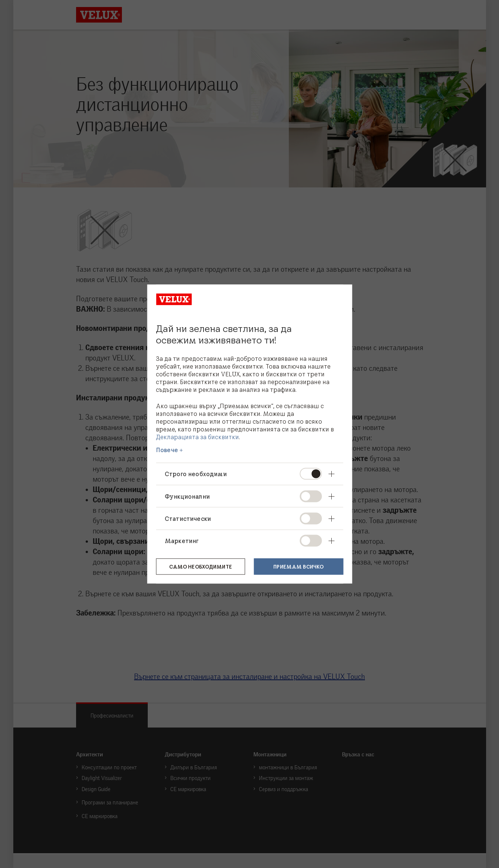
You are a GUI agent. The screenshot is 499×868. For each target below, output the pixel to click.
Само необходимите (201, 566)
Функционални (187, 496)
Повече (167, 450)
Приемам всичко (299, 566)
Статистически (188, 518)
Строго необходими (196, 474)
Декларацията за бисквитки (197, 437)
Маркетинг (182, 540)
